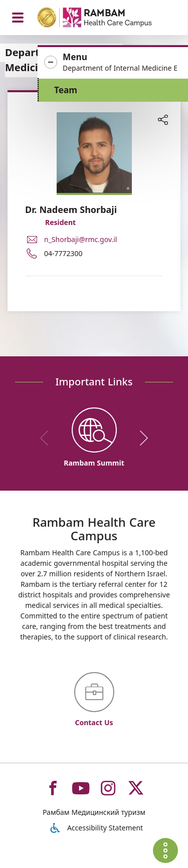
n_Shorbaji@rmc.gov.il (80, 239)
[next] (140, 438)
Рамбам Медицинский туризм (94, 812)
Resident (60, 222)
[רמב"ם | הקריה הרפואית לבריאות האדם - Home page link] (108, 19)
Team (66, 90)
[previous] (48, 438)
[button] (113, 63)
